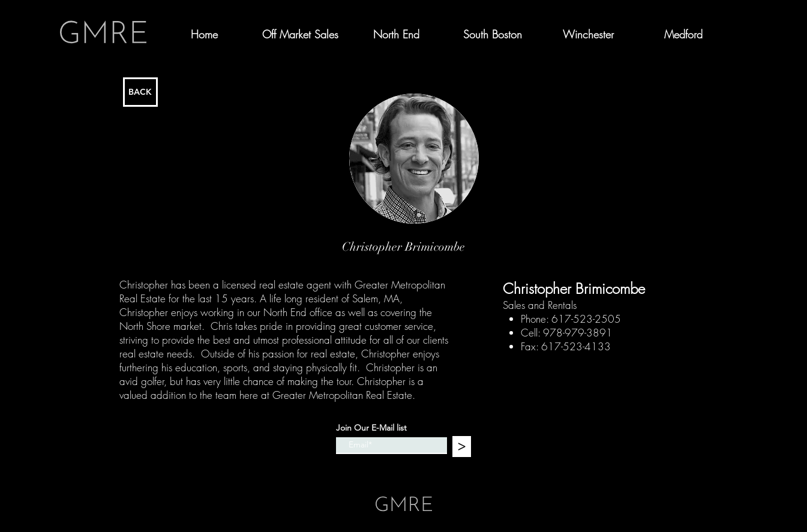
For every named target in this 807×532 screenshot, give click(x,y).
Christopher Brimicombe (574, 288)
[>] (462, 447)
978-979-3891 (578, 333)
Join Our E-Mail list (371, 428)
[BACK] (140, 92)
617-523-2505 (586, 319)
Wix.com (486, 477)
